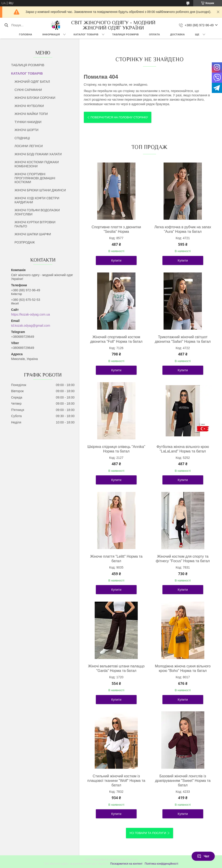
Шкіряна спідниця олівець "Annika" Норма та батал (116, 449)
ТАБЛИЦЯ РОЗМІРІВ (125, 34)
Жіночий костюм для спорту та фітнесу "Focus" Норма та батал (183, 559)
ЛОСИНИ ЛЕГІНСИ (29, 146)
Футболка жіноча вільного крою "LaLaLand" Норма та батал (183, 449)
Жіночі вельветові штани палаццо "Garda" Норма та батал (116, 668)
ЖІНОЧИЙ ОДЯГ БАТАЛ (32, 82)
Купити (116, 260)
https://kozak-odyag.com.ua (30, 314)
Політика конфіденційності (162, 864)
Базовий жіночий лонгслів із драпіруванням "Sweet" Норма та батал (183, 781)
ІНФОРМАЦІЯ (51, 34)
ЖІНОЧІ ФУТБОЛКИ (29, 106)
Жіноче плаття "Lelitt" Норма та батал (116, 559)
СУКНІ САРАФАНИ (28, 90)
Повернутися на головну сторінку (119, 117)
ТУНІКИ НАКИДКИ (28, 122)
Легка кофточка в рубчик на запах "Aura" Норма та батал (183, 229)
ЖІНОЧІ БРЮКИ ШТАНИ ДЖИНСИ (40, 190)
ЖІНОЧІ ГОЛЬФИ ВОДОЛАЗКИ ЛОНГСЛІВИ (37, 212)
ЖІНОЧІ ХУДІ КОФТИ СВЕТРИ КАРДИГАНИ (37, 200)
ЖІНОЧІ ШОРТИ (27, 130)
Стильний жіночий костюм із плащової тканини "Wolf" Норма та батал (116, 781)
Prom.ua (132, 860)
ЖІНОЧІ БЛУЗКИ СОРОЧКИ (35, 98)
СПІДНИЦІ (22, 138)
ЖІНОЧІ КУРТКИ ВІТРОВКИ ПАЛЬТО (35, 224)
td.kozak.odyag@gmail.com (31, 326)
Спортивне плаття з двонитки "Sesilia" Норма (116, 229)
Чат (203, 856)
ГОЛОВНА (26, 34)
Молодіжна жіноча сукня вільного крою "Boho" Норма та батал (183, 668)
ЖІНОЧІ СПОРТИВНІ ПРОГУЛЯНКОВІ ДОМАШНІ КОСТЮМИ (35, 178)
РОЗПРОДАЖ (25, 242)
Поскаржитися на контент (126, 864)
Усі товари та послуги (148, 833)
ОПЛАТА (155, 34)
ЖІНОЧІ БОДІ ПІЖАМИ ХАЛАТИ (38, 154)
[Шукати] (6, 25)
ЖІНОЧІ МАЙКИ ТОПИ (31, 114)
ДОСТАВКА (177, 34)
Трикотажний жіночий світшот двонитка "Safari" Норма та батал (183, 339)
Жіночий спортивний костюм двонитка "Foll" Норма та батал (116, 339)
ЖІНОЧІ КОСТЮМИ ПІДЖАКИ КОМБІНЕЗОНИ (37, 164)
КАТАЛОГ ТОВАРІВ (86, 34)
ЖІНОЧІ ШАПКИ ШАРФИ (33, 234)
